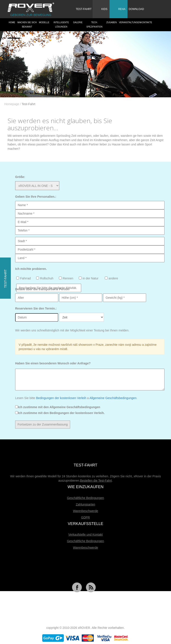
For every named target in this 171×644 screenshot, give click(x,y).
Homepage (12, 104)
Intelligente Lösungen (61, 25)
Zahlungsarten (85, 504)
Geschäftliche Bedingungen (85, 498)
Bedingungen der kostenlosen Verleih (61, 398)
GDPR (85, 517)
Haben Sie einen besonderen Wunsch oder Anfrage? (53, 363)
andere (111, 278)
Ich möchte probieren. (31, 269)
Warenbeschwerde (85, 511)
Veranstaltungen (129, 22)
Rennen (66, 278)
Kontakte (146, 22)
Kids (101, 8)
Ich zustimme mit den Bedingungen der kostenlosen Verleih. (60, 413)
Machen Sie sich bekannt (27, 25)
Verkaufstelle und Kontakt (86, 535)
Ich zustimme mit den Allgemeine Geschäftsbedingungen (58, 407)
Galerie (78, 22)
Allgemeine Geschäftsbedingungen (113, 398)
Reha (118, 8)
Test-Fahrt (84, 9)
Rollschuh (45, 278)
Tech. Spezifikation (94, 25)
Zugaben (111, 22)
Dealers (14, 35)
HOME (12, 22)
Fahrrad (23, 278)
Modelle (44, 22)
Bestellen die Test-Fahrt (96, 481)
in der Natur (89, 278)
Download (136, 9)
